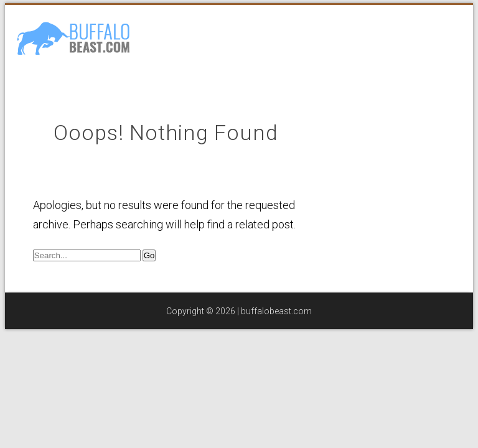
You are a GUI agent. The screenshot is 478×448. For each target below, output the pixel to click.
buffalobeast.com (276, 311)
